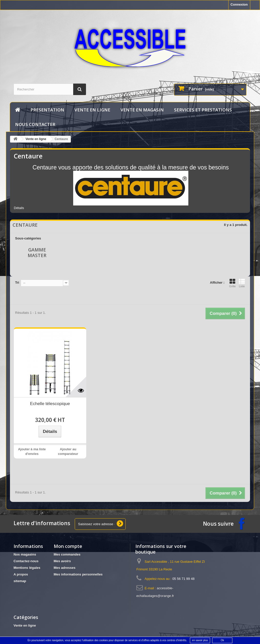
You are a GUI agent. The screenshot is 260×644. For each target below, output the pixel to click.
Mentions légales (27, 568)
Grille (232, 283)
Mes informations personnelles (78, 574)
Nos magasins (25, 554)
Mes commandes (67, 554)
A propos (21, 574)
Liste (242, 283)
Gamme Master (37, 252)
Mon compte (68, 546)
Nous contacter (35, 124)
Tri (17, 283)
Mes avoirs (62, 561)
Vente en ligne (92, 110)
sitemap (20, 581)
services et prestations (203, 110)
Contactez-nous (26, 561)
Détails (19, 208)
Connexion (239, 4)
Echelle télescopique (50, 404)
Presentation (47, 110)
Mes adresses (65, 568)
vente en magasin (142, 110)
